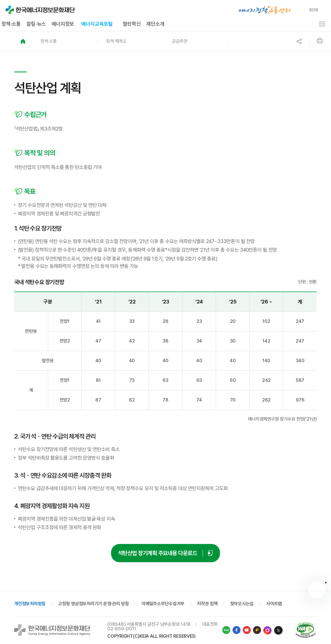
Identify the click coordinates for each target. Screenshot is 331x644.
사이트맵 (274, 604)
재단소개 (155, 24)
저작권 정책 (207, 604)
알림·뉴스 (36, 24)
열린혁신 (132, 24)
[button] (64, 41)
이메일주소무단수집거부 (163, 604)
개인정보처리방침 (30, 604)
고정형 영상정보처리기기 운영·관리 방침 (93, 604)
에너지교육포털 (97, 24)
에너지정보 (63, 24)
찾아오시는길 (242, 604)
